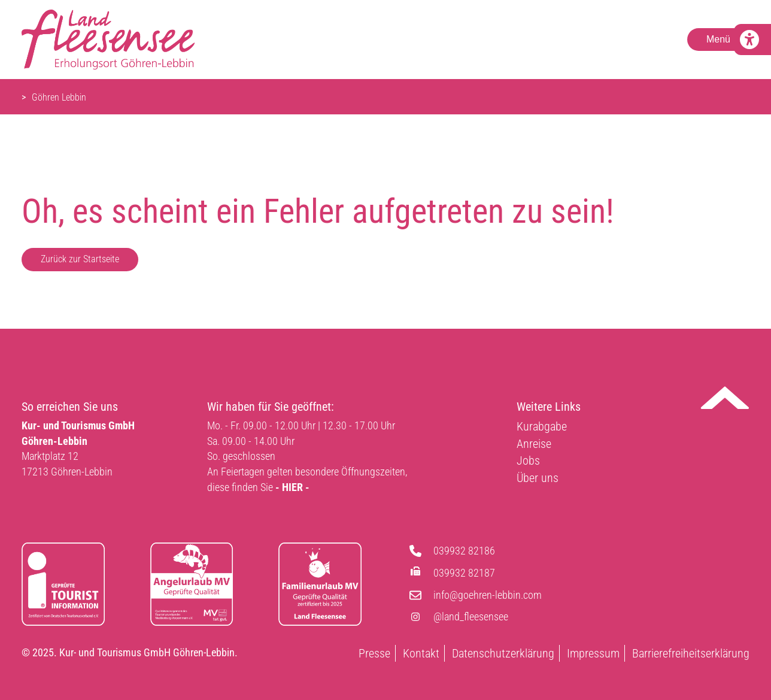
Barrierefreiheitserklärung (691, 653)
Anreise (534, 444)
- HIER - (292, 487)
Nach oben (725, 398)
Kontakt (421, 653)
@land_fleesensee (471, 616)
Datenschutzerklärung (503, 653)
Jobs (528, 460)
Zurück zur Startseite (80, 259)
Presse (374, 653)
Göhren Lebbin (59, 97)
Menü (718, 39)
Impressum (593, 653)
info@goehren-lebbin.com (488, 595)
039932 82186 (464, 551)
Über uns (538, 478)
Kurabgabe (542, 426)
